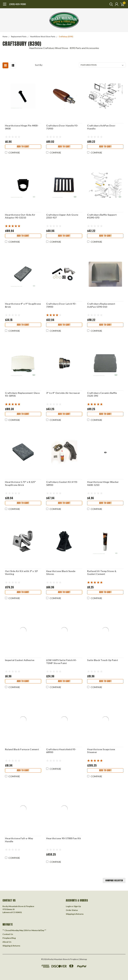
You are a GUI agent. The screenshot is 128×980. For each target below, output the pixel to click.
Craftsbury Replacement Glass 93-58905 (22, 394)
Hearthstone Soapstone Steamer (101, 751)
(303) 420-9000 (17, 4)
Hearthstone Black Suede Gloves (61, 573)
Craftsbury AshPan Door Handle (101, 127)
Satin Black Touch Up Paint (103, 660)
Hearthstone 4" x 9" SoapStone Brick (23, 305)
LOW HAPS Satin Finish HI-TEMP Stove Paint (61, 662)
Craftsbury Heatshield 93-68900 (61, 751)
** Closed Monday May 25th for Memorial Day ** (24, 930)
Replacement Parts (19, 37)
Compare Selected (114, 880)
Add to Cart (23, 147)
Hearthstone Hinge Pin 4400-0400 (22, 127)
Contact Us (8, 934)
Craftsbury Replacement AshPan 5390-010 (101, 305)
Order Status (72, 910)
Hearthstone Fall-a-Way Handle (19, 840)
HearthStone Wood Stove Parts (43, 37)
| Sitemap (83, 959)
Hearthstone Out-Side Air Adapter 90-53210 (20, 216)
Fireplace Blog (9, 938)
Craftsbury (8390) (66, 37)
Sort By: (39, 65)
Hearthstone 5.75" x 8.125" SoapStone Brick (20, 483)
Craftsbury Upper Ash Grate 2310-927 (62, 216)
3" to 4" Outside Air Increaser (63, 393)
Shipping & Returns (75, 914)
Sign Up (77, 906)
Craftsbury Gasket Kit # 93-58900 (62, 483)
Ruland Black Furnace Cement (22, 749)
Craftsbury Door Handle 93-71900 (62, 127)
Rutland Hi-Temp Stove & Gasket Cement (102, 573)
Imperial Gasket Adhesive (20, 660)
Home (5, 37)
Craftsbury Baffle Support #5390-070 (102, 216)
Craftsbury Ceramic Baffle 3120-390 (102, 394)
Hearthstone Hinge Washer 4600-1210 (103, 483)
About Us (7, 942)
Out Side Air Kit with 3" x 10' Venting (21, 573)
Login (68, 906)
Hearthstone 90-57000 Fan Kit (64, 838)
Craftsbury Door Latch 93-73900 (61, 305)
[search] (110, 4)
